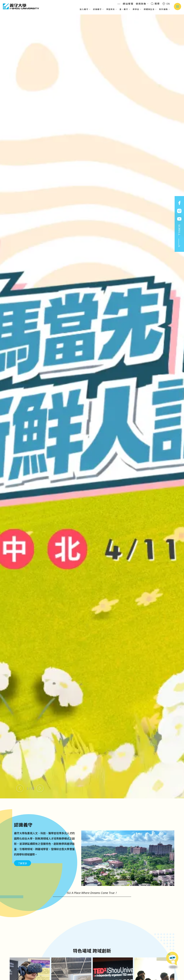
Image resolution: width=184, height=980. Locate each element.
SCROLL (179, 236)
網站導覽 (128, 4)
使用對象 (142, 4)
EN (166, 4)
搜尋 (155, 3)
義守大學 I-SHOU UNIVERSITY (21, 7)
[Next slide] (40, 788)
